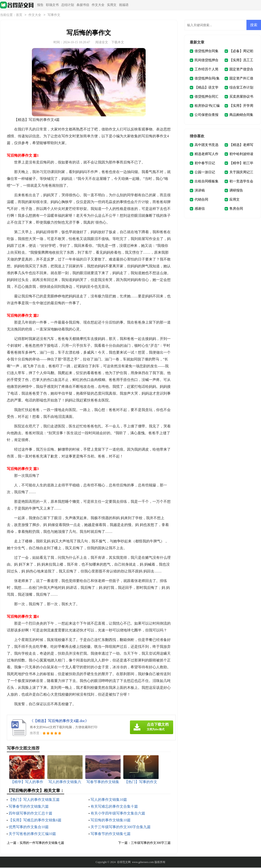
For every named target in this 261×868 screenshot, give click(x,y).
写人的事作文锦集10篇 (109, 800)
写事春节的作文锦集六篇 (29, 807)
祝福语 (124, 5)
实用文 (112, 5)
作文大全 (98, 5)
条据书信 (83, 5)
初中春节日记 (205, 163)
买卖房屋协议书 (241, 97)
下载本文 (118, 43)
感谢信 (200, 209)
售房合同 (236, 209)
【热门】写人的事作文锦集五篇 (34, 800)
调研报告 (236, 191)
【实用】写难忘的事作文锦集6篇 (35, 821)
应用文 (234, 200)
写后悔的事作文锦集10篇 (111, 821)
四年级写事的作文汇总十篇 (30, 814)
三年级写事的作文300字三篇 (151, 843)
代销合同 (201, 200)
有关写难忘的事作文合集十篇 (114, 807)
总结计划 (68, 5)
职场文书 (52, 5)
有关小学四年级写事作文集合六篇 (118, 814)
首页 (19, 15)
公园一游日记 (205, 173)
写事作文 (54, 15)
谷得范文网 (124, 863)
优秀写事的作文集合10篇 (29, 827)
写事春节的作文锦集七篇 (111, 834)
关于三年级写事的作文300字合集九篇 (121, 827)
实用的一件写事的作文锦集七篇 (42, 843)
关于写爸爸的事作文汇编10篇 (32, 834)
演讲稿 (200, 191)
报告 (40, 5)
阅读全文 (102, 43)
